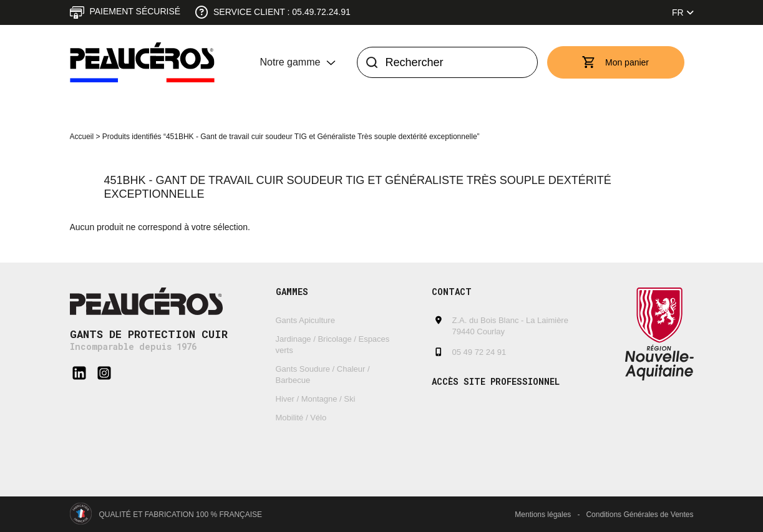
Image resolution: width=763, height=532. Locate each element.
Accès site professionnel (496, 382)
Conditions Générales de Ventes (639, 515)
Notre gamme (290, 62)
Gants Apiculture (305, 320)
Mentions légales (543, 515)
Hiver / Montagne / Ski (316, 399)
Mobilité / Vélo (301, 418)
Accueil (82, 137)
